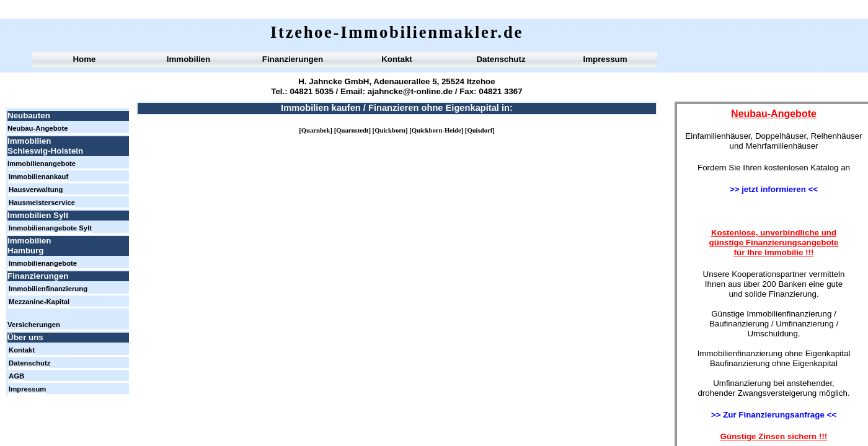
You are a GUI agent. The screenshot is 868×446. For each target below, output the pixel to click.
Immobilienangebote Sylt (50, 228)
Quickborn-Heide (436, 130)
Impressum (605, 59)
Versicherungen (34, 325)
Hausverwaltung (36, 190)
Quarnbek (316, 130)
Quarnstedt (352, 130)
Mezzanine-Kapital (39, 302)
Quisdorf (480, 130)
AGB (16, 376)
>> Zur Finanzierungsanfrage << (774, 415)
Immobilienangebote (42, 164)
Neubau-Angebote (38, 128)
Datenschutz (501, 59)
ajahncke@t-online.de (409, 91)
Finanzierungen (293, 59)
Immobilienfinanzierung (48, 289)
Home (84, 59)
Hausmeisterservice (42, 203)
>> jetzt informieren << (774, 189)
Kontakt (397, 59)
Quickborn (390, 130)
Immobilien (188, 59)
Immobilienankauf (38, 177)
